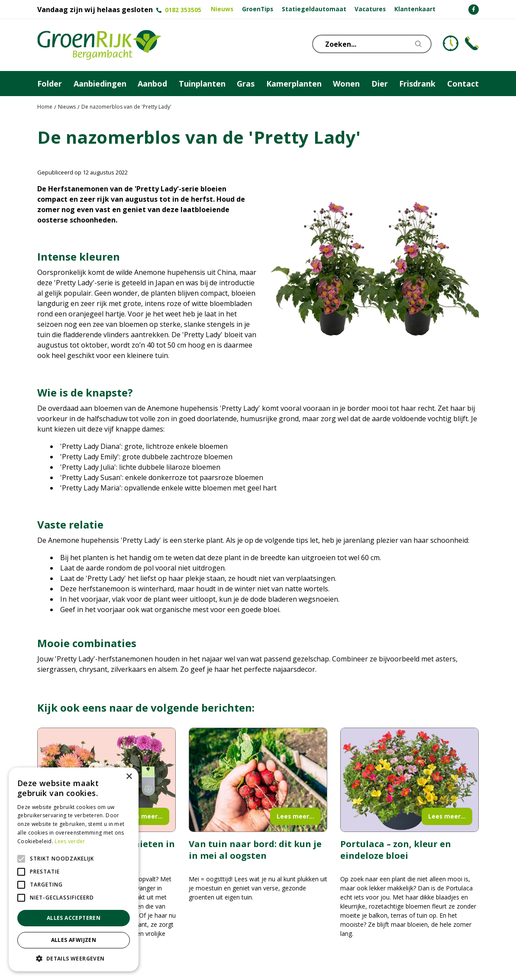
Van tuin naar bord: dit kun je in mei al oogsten (255, 850)
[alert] (74, 869)
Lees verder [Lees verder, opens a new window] (70, 841)
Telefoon (472, 43)
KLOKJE (451, 43)
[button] (74, 958)
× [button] (129, 777)
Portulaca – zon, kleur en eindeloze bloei (396, 850)
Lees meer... (144, 816)
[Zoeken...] (373, 44)
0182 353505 (183, 10)
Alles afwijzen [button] (74, 940)
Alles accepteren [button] (74, 918)
